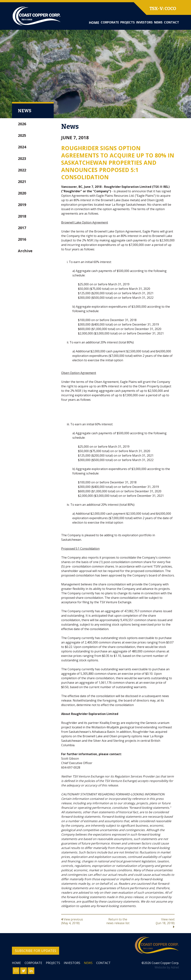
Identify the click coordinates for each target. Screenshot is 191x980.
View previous (80, 921)
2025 (22, 135)
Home (94, 23)
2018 (22, 216)
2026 (22, 124)
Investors (144, 22)
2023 (22, 158)
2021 (22, 182)
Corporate (110, 22)
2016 (22, 239)
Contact (172, 22)
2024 (22, 147)
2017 (22, 228)
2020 (22, 193)
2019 (22, 205)
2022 (22, 170)
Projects (127, 22)
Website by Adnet (167, 967)
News (158, 22)
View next (156, 923)
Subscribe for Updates (36, 951)
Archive (25, 251)
